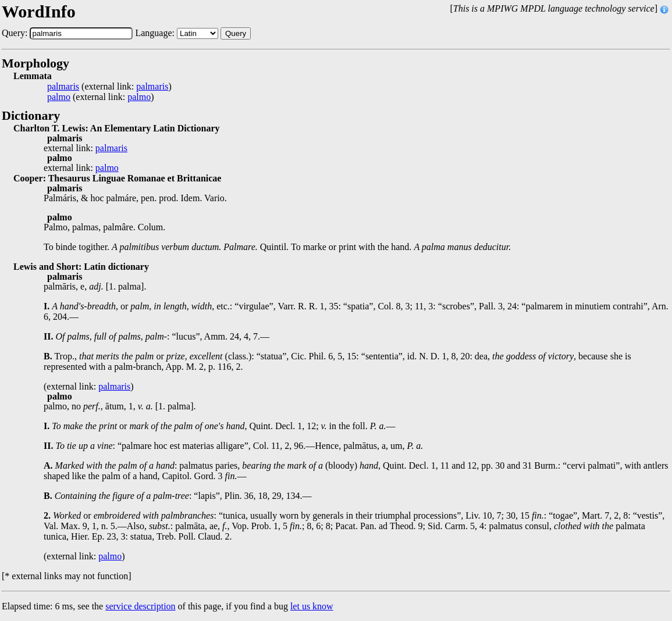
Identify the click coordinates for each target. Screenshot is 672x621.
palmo (59, 97)
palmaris (63, 87)
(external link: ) (109, 87)
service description (140, 606)
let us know (312, 606)
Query (236, 33)
